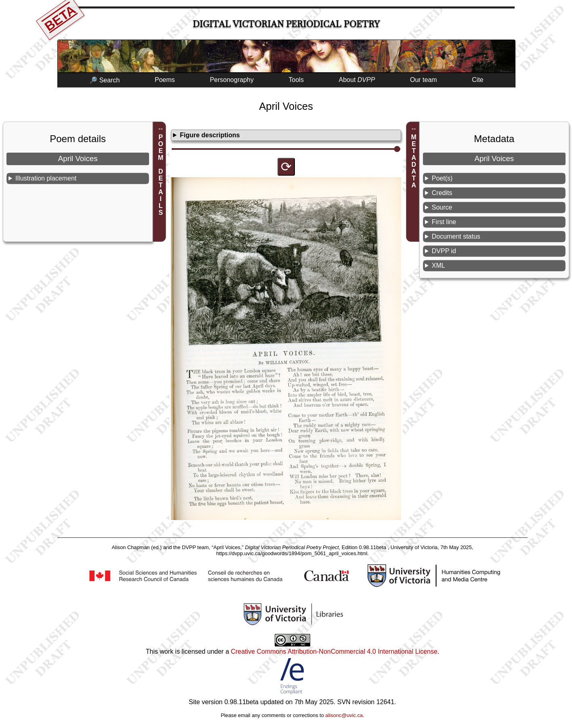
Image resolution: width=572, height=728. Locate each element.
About (357, 80)
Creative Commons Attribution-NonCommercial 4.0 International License (334, 651)
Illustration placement (46, 178)
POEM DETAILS (161, 175)
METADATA (414, 161)
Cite (477, 80)
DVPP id (444, 251)
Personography (232, 80)
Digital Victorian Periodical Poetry (286, 24)
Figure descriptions (210, 135)
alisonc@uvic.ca (344, 715)
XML (438, 265)
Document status (456, 236)
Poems (165, 80)
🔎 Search (104, 80)
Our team (424, 80)
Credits (442, 193)
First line (444, 222)
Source (442, 207)
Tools (296, 80)
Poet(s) (442, 178)
